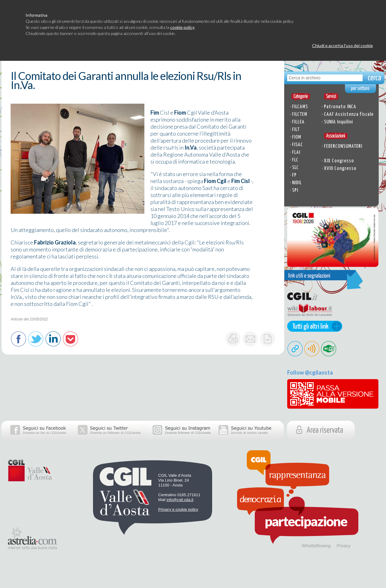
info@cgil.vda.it (180, 500)
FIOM (297, 137)
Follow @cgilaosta (310, 372)
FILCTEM (300, 114)
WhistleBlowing (316, 546)
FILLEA (298, 122)
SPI (295, 190)
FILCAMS (300, 107)
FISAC (298, 145)
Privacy (343, 546)
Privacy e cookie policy (178, 509)
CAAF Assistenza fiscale (349, 114)
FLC (295, 160)
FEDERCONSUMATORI (343, 146)
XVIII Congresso (340, 169)
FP (294, 175)
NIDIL (297, 183)
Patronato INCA (340, 107)
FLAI (296, 152)
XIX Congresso (339, 161)
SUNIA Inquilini (338, 122)
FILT (296, 130)
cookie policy (182, 27)
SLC (295, 168)
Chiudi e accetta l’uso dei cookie (343, 45)
